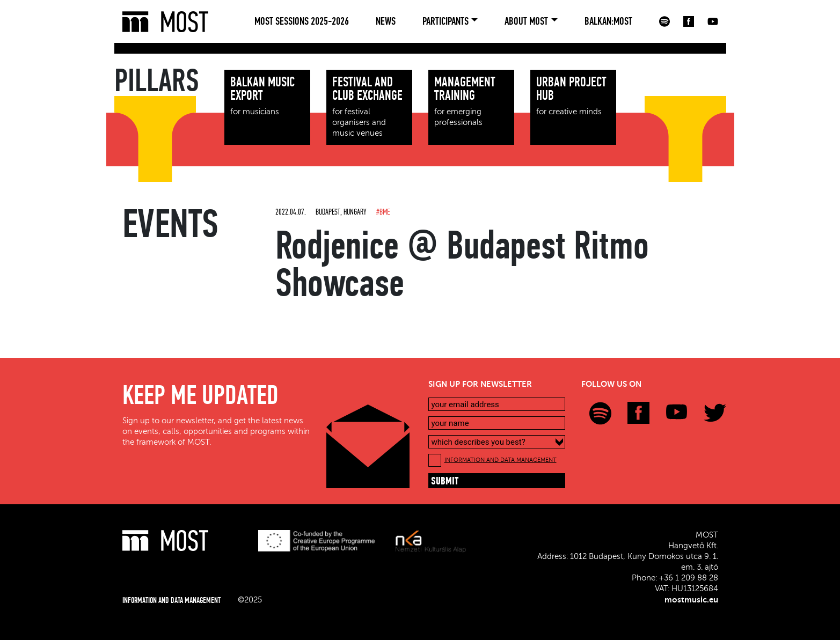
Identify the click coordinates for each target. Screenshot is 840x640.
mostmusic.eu (691, 600)
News (386, 21)
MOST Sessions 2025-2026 (302, 21)
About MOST (526, 21)
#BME (383, 212)
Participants (445, 21)
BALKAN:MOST (608, 21)
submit (445, 482)
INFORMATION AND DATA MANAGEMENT (501, 460)
